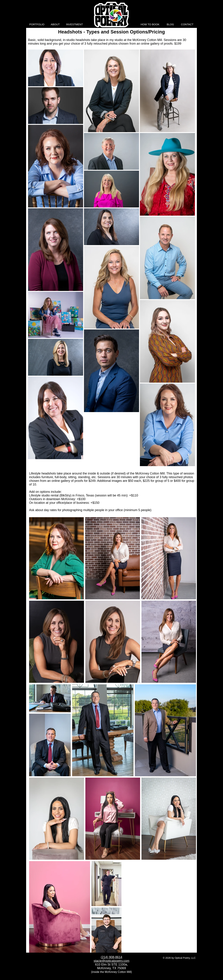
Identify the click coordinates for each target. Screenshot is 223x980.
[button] (37, 24)
